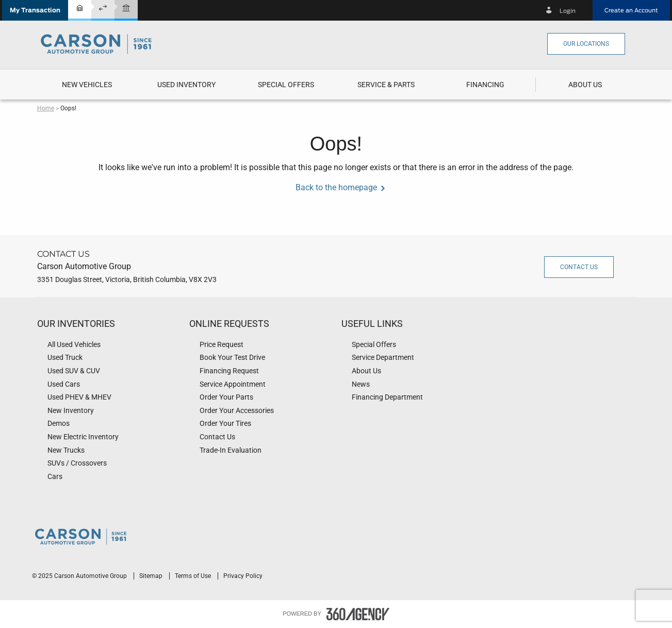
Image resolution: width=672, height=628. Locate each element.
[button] (35, 10)
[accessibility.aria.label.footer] (358, 614)
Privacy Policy (243, 576)
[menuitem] (87, 85)
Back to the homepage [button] (336, 187)
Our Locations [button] (586, 44)
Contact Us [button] (579, 267)
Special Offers (286, 85)
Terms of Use (194, 576)
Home (46, 108)
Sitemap (152, 576)
